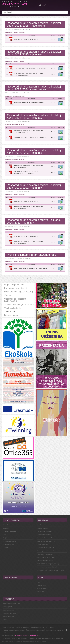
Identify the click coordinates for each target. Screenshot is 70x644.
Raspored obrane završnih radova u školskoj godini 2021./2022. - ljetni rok (34, 186)
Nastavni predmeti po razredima (46, 551)
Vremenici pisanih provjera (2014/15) (48, 564)
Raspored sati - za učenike (45, 538)
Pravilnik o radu (41, 585)
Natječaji (6, 538)
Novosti (5, 525)
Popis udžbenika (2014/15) (45, 554)
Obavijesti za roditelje (10, 531)
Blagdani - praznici (42, 528)
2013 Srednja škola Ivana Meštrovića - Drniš (27, 636)
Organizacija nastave (43, 525)
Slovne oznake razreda (44, 535)
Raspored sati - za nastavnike (46, 541)
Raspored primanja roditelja (45, 561)
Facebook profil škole (10, 613)
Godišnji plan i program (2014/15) (47, 567)
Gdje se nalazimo (8, 610)
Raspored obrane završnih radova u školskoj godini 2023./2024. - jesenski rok (34, 88)
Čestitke (6, 548)
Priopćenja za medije (10, 541)
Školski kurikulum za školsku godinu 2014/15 (50, 570)
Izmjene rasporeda (9, 544)
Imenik (5, 620)
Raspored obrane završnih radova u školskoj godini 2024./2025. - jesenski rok (34, 24)
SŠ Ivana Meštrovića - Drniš (12, 604)
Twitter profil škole (9, 616)
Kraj (41, 278)
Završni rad (27, 29)
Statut (38, 582)
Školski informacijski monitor (45, 548)
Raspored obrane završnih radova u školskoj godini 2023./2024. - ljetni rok (34, 117)
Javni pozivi (7, 551)
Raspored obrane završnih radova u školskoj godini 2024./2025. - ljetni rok (34, 53)
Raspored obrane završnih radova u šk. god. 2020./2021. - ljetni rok (34, 221)
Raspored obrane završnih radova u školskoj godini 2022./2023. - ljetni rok (34, 151)
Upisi (5, 535)
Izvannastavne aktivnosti (44, 531)
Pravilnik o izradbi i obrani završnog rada (31, 255)
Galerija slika (41, 592)
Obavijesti (6, 528)
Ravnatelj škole (8, 607)
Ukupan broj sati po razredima (46, 557)
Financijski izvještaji (43, 589)
